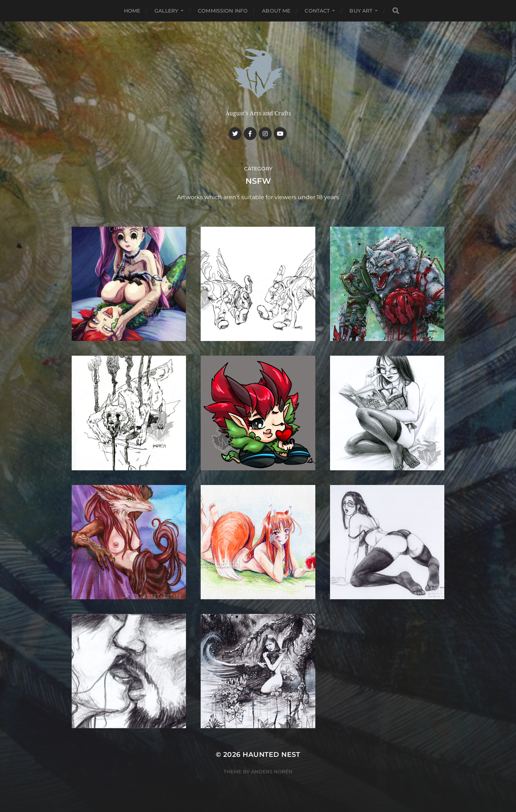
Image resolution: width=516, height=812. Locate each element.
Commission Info (223, 11)
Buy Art (361, 11)
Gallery (166, 11)
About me (276, 11)
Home (132, 11)
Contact (317, 11)
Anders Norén (272, 772)
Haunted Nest (271, 755)
